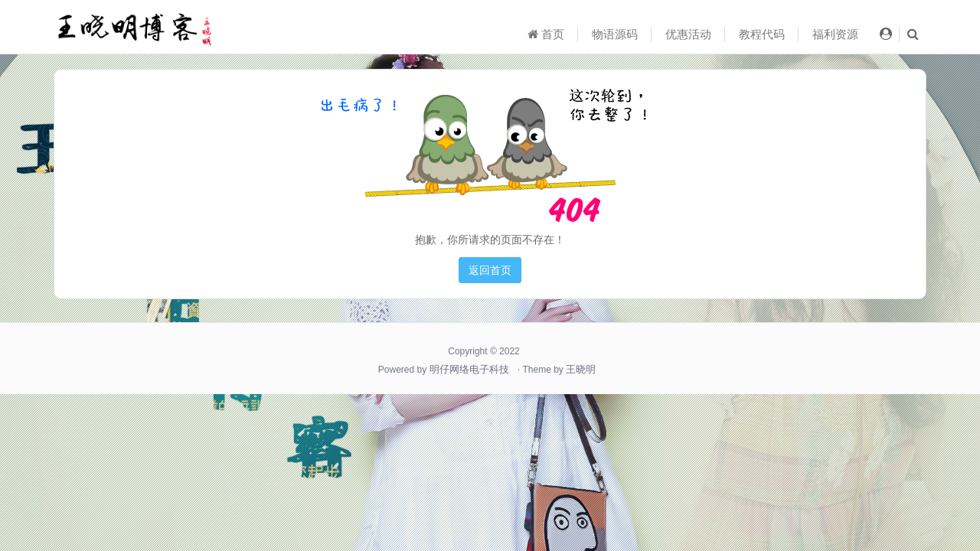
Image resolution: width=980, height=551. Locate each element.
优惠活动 (688, 34)
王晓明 (581, 369)
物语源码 (615, 34)
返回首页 (490, 270)
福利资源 (835, 34)
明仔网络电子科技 (469, 369)
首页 (546, 34)
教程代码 (762, 34)
